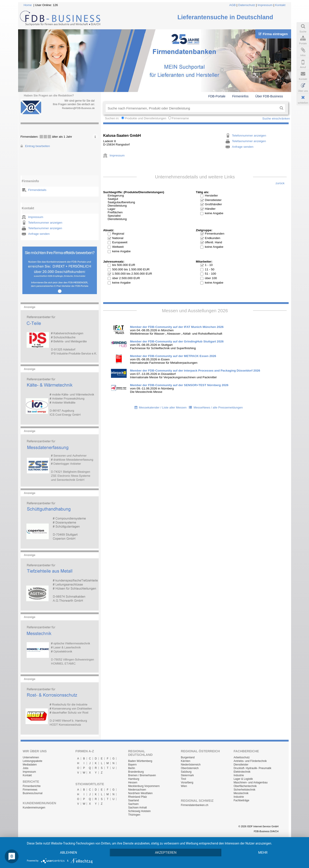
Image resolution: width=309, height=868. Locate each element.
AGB (233, 5)
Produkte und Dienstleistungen (146, 118)
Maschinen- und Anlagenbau (251, 782)
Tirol (183, 779)
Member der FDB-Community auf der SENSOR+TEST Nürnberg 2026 (179, 385)
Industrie (239, 775)
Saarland (134, 800)
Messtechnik (241, 793)
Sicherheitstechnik (244, 790)
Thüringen (134, 815)
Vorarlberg (187, 782)
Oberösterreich (190, 768)
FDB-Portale (217, 96)
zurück (280, 183)
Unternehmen (31, 757)
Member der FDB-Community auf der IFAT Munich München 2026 (177, 327)
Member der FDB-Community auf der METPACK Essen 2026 (173, 356)
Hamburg (134, 779)
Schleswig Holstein (140, 811)
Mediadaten (30, 765)
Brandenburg (136, 772)
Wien (184, 786)
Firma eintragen (273, 34)
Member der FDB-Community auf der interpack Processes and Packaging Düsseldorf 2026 (195, 371)
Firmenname (180, 118)
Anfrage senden (39, 234)
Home (28, 5)
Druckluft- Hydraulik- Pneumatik (253, 768)
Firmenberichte (32, 786)
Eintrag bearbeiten (37, 146)
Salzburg (186, 772)
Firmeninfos (240, 96)
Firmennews (30, 790)
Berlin (132, 768)
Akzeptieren (166, 853)
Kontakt (280, 5)
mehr (263, 853)
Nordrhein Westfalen (140, 793)
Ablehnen (68, 853)
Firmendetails (37, 190)
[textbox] (192, 108)
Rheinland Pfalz (138, 797)
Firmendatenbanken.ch (195, 805)
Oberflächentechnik (245, 786)
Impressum (265, 5)
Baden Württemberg (140, 761)
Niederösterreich (191, 765)
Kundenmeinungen (34, 808)
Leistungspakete (33, 761)
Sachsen (133, 804)
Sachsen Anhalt (137, 808)
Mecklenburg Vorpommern (144, 786)
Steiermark (187, 775)
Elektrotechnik (242, 772)
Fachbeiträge (241, 800)
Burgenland (188, 757)
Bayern (132, 765)
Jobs (26, 768)
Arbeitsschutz (242, 757)
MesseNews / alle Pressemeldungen (218, 407)
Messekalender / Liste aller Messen (163, 407)
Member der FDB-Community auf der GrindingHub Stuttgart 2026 (177, 341)
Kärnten (185, 761)
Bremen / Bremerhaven (142, 775)
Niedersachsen (137, 790)
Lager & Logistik (243, 779)
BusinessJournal (33, 793)
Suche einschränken (276, 119)
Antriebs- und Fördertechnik (250, 761)
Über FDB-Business (269, 96)
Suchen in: (113, 118)
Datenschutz (247, 5)
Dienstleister (241, 765)
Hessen (133, 782)
